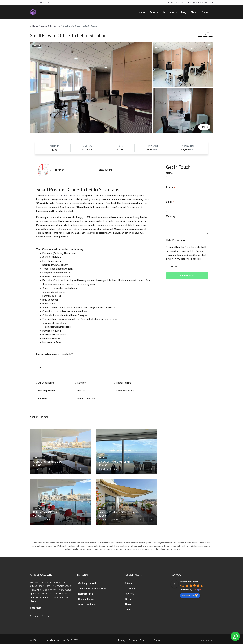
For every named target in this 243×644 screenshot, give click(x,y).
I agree (173, 266)
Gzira (128, 596)
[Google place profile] (189, 579)
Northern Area (85, 591)
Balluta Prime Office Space (47, 509)
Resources (168, 12)
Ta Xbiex (129, 591)
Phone (170, 188)
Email (170, 202)
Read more (36, 605)
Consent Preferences (40, 613)
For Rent (36, 46)
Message (172, 216)
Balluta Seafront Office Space (115, 459)
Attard (128, 607)
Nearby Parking (124, 382)
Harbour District (86, 596)
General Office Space (50, 26)
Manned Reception (87, 396)
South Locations (86, 601)
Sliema (129, 580)
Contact (206, 12)
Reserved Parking (125, 389)
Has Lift (81, 389)
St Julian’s (130, 586)
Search (154, 12)
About (194, 12)
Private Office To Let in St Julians (59, 196)
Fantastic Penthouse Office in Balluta (119, 509)
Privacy (122, 637)
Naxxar (129, 601)
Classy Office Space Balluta (48, 459)
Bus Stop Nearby (47, 389)
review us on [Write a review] (190, 592)
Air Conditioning (46, 382)
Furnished (43, 396)
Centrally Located (87, 580)
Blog (184, 12)
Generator (82, 382)
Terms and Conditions (139, 637)
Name (170, 173)
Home (142, 12)
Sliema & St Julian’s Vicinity (92, 586)
